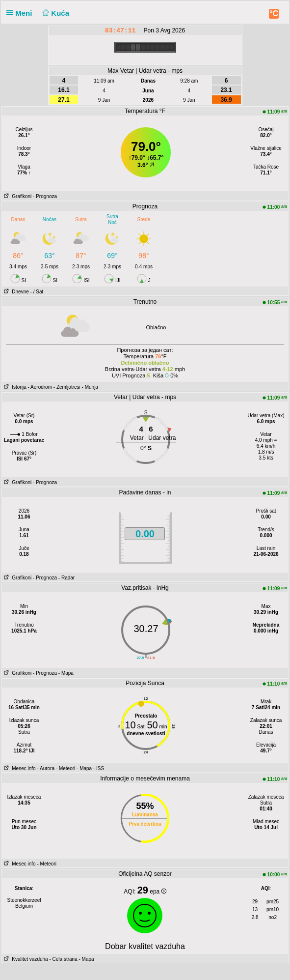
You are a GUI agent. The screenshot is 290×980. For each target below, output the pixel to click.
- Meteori (66, 768)
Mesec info (19, 768)
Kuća (55, 13)
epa (158, 892)
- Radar (66, 578)
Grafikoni (17, 196)
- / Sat (37, 292)
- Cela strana (63, 959)
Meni (21, 13)
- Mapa (66, 673)
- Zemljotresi (67, 387)
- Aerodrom (40, 387)
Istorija (14, 387)
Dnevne (15, 292)
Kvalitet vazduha (25, 959)
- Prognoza (45, 196)
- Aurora (46, 768)
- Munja (90, 387)
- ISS (99, 768)
